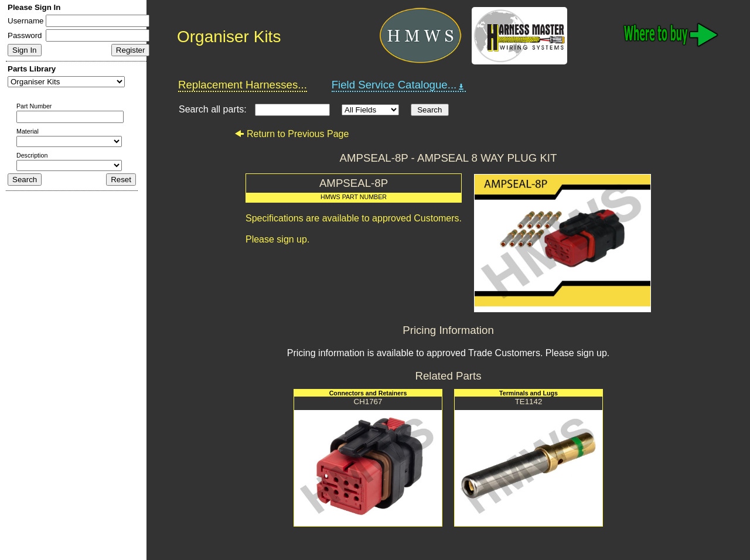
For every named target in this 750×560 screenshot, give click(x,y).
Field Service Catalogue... (399, 85)
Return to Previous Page (292, 134)
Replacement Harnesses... (243, 85)
